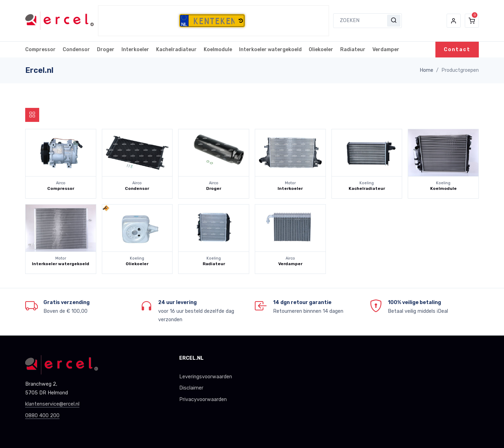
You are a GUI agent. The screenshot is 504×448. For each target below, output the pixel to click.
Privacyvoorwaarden (203, 399)
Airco (61, 183)
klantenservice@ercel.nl (52, 404)
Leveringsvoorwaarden (206, 377)
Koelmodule (218, 50)
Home (426, 70)
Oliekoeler (321, 50)
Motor (290, 183)
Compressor (40, 50)
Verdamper (386, 50)
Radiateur (353, 50)
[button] (240, 21)
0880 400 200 (42, 416)
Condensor (76, 50)
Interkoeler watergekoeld (270, 50)
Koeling (367, 183)
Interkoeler (135, 50)
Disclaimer (191, 388)
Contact (457, 50)
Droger (106, 50)
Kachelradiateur (176, 50)
